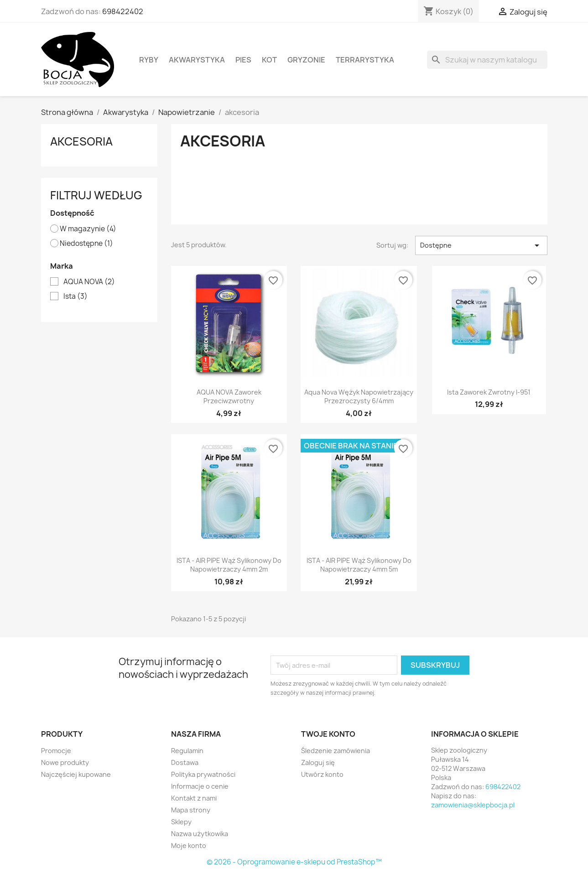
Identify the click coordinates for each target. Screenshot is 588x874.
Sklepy (181, 822)
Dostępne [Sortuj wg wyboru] (481, 245)
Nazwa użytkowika (200, 834)
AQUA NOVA (89, 282)
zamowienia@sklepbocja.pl (473, 805)
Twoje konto (328, 734)
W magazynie (88, 229)
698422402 (123, 11)
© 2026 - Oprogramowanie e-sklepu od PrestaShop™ (294, 862)
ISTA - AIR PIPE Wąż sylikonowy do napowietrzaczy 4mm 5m (359, 565)
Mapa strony (191, 810)
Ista (75, 297)
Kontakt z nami (194, 798)
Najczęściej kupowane (76, 774)
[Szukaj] (487, 60)
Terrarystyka (365, 60)
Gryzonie (306, 60)
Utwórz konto (322, 774)
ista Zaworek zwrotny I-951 (489, 392)
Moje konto (189, 845)
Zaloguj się (318, 762)
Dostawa (185, 762)
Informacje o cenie (200, 786)
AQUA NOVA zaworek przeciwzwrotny (229, 397)
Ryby (149, 60)
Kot (269, 60)
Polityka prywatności (203, 774)
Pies (243, 60)
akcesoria (81, 141)
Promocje (56, 751)
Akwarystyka (197, 60)
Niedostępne (86, 244)
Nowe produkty (65, 762)
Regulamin (187, 751)
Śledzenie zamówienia (336, 751)
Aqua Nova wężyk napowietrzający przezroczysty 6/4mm (359, 397)
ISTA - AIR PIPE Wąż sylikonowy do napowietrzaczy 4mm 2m (229, 565)
